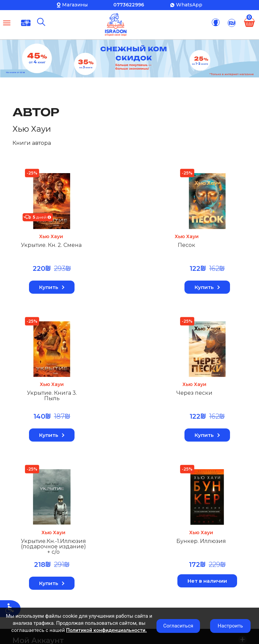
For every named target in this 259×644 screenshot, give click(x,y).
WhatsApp (189, 5)
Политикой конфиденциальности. (106, 630)
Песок (109, 245)
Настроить (231, 626)
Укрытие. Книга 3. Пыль (207, 248)
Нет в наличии (208, 433)
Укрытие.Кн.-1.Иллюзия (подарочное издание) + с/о (131, 399)
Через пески (39, 394)
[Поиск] (41, 22)
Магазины (75, 5)
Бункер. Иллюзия (202, 394)
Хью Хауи (51, 236)
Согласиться (178, 626)
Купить (52, 287)
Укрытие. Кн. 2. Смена (51, 245)
